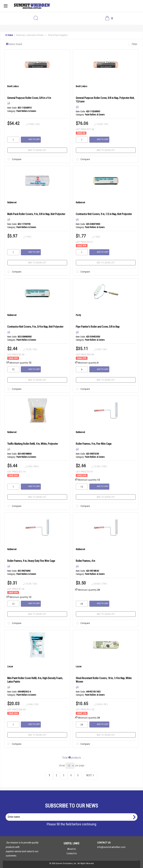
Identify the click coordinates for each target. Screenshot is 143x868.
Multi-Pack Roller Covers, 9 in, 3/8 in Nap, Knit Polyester (36, 214)
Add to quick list (37, 150)
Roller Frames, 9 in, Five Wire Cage (94, 444)
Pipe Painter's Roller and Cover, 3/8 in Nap (98, 327)
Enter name (73, 813)
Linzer (10, 667)
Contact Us (72, 853)
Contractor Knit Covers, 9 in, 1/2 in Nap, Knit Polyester (104, 214)
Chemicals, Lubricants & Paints (30, 35)
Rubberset (12, 203)
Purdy (78, 315)
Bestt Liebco (13, 86)
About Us (71, 849)
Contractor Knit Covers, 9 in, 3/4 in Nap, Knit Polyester (35, 327)
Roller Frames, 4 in (85, 561)
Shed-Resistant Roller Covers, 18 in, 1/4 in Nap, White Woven (104, 680)
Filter (135, 44)
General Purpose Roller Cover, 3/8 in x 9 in (29, 98)
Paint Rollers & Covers (26, 111)
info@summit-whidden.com (111, 847)
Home (9, 35)
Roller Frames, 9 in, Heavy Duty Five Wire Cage (31, 561)
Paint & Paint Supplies (58, 35)
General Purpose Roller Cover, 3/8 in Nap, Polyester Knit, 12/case (105, 100)
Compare (14, 159)
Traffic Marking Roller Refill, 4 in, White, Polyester (33, 444)
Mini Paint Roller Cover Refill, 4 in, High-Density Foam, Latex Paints (35, 680)
